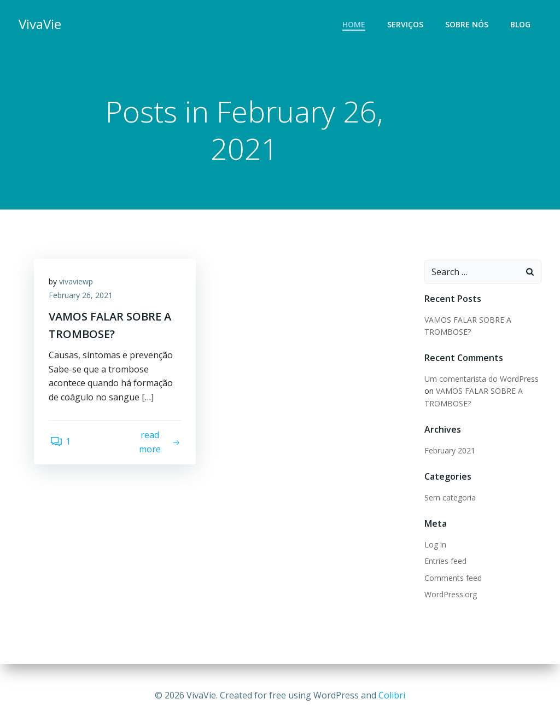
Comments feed (453, 578)
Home (355, 25)
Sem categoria (450, 498)
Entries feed (445, 561)
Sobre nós (468, 25)
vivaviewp (78, 284)
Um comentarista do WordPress (481, 379)
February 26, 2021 (82, 298)
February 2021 (449, 451)
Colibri (392, 695)
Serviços (406, 25)
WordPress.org (450, 595)
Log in (435, 545)
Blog (521, 25)
